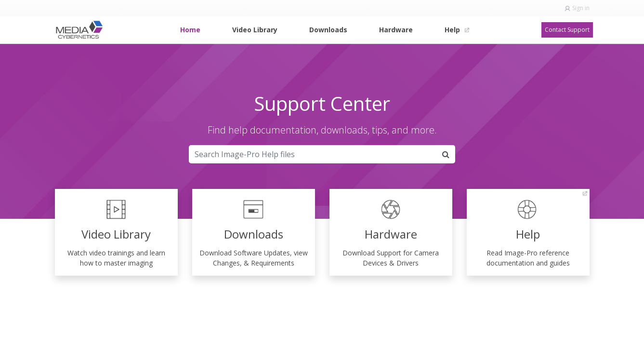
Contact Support (567, 30)
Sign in (581, 8)
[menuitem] (190, 30)
